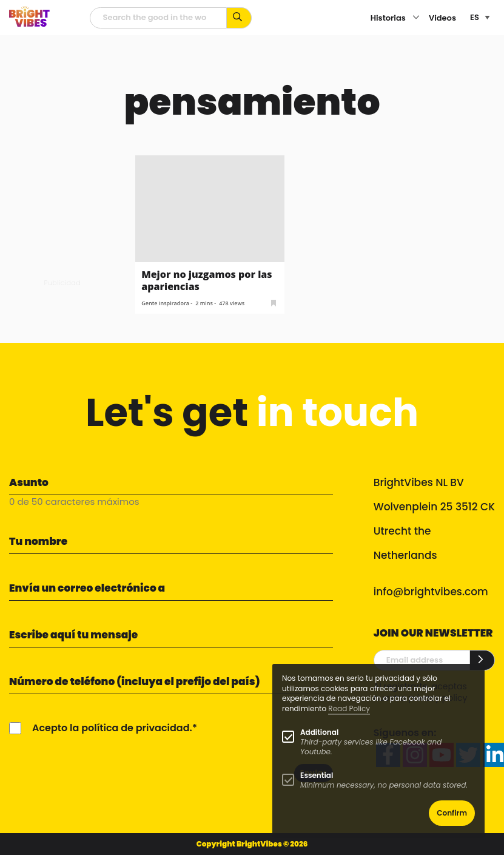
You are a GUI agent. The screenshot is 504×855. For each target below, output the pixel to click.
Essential (317, 775)
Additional (319, 732)
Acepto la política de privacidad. (112, 728)
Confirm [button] (452, 813)
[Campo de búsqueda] (158, 18)
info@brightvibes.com (431, 592)
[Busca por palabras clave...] (239, 18)
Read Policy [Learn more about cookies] (349, 708)
